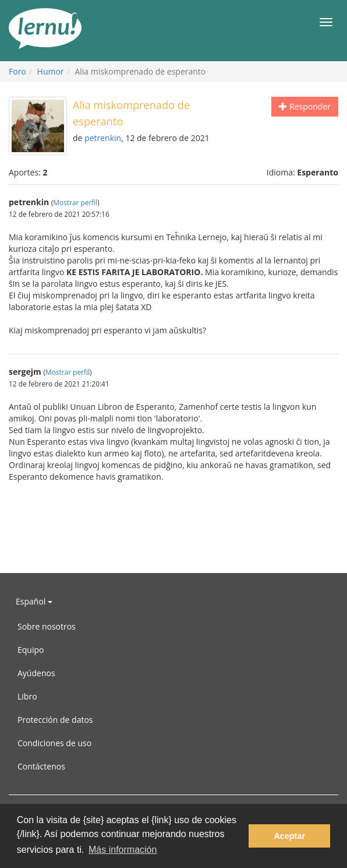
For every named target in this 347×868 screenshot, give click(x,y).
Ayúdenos (36, 673)
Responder (305, 106)
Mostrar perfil (75, 202)
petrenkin (103, 138)
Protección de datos (55, 720)
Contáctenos (41, 766)
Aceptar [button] (289, 836)
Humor (51, 71)
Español (34, 601)
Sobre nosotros (47, 626)
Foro (17, 71)
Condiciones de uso (54, 743)
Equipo (31, 650)
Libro (27, 696)
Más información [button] (123, 850)
